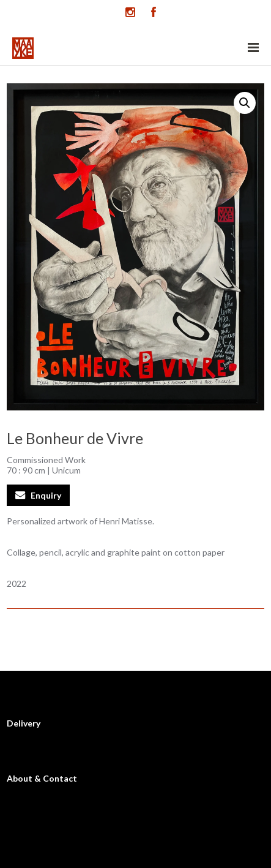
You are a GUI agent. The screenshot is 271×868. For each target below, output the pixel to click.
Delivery (24, 723)
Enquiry (46, 495)
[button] (245, 103)
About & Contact (42, 778)
